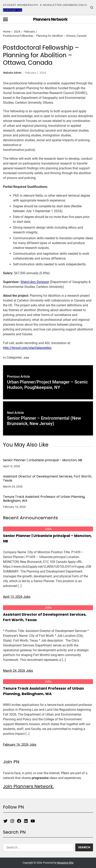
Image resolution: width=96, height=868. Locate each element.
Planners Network (50, 19)
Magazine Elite (65, 863)
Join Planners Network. (28, 786)
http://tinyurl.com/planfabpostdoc (27, 348)
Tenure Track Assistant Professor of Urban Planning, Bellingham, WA (44, 499)
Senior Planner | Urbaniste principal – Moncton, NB (43, 460)
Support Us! (13, 10)
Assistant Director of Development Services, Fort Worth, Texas (47, 478)
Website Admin (12, 73)
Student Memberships (20, 5)
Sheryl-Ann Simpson (35, 282)
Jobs (26, 358)
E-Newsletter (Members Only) (64, 5)
